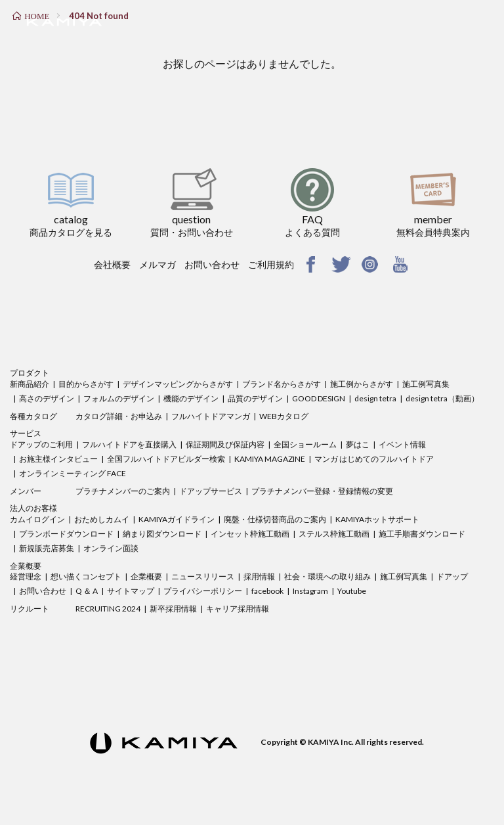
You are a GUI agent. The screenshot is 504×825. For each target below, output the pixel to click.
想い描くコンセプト (86, 576)
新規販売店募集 (47, 548)
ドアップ (452, 576)
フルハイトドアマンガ (211, 416)
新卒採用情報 (173, 609)
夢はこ (358, 444)
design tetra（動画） (442, 398)
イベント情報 (402, 444)
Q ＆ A (87, 591)
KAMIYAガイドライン (177, 519)
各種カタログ (33, 416)
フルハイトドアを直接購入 (129, 444)
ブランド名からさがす (282, 384)
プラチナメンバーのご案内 (123, 491)
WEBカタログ (284, 416)
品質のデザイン (255, 398)
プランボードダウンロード (66, 534)
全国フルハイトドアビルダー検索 (166, 459)
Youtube (352, 591)
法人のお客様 (33, 508)
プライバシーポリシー (203, 591)
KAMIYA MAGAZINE (270, 459)
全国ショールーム (305, 444)
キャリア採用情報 (238, 609)
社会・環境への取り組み (327, 576)
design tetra (375, 398)
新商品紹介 (30, 384)
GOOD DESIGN (319, 398)
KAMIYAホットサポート (377, 519)
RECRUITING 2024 (108, 609)
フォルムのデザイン (119, 398)
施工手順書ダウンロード (422, 534)
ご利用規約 (271, 264)
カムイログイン (37, 519)
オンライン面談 (111, 548)
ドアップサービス (211, 491)
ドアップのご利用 (41, 444)
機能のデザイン (191, 398)
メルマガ (157, 264)
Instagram (310, 591)
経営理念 (26, 576)
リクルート (30, 609)
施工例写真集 (426, 384)
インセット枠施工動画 (250, 534)
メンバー (26, 491)
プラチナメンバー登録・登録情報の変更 (322, 491)
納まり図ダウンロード (162, 534)
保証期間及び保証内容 (225, 444)
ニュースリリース (203, 576)
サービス (26, 433)
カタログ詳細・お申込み (119, 416)
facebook (267, 591)
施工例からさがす (362, 384)
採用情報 (259, 576)
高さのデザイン (47, 398)
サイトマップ (131, 591)
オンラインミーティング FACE (73, 473)
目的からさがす (86, 384)
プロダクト (30, 373)
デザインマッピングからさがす (178, 384)
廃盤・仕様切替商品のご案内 (275, 519)
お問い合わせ (212, 264)
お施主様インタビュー (58, 459)
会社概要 (112, 264)
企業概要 (26, 566)
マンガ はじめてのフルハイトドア (374, 459)
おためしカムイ (102, 519)
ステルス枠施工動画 (334, 534)
